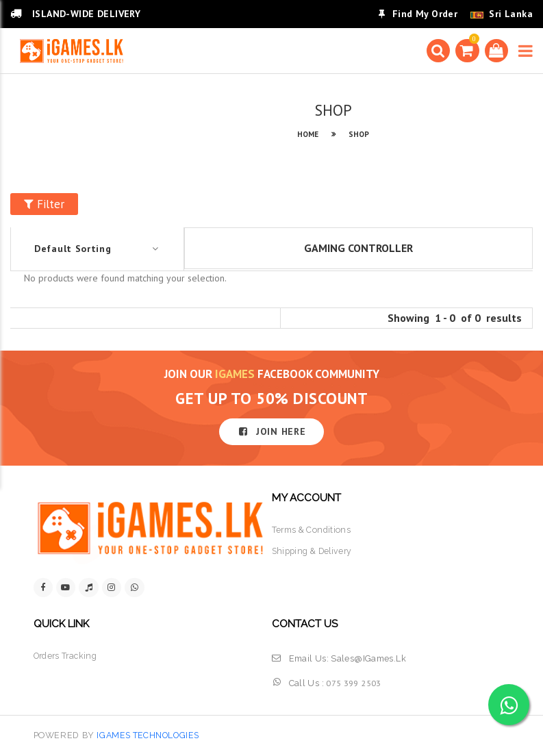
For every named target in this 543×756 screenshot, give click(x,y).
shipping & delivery (314, 552)
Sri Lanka (511, 14)
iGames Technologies (151, 736)
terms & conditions (312, 530)
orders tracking (67, 656)
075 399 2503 (354, 683)
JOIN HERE (272, 431)
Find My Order (418, 14)
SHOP (359, 134)
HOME (308, 134)
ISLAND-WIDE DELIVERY (75, 14)
